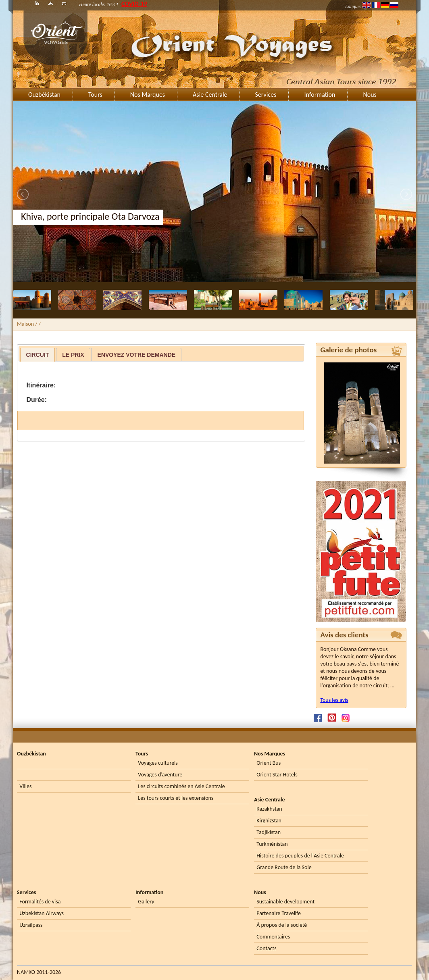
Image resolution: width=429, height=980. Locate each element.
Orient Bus (269, 763)
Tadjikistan (269, 832)
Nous (370, 95)
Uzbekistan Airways (42, 913)
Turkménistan (272, 844)
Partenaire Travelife (279, 913)
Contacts (266, 948)
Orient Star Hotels (277, 775)
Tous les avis (334, 700)
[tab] (38, 355)
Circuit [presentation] (38, 355)
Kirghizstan (269, 821)
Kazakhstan (269, 809)
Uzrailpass (31, 925)
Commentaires (273, 937)
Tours (95, 95)
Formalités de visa (40, 902)
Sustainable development (285, 902)
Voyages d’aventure (160, 775)
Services (266, 95)
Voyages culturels (158, 763)
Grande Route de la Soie (284, 867)
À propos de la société (282, 925)
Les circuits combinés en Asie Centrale (181, 786)
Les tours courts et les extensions (176, 798)
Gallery (146, 902)
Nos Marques (148, 95)
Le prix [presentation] (73, 355)
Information (320, 95)
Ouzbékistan (44, 95)
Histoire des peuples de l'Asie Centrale (300, 856)
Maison (25, 324)
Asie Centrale (210, 95)
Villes (25, 786)
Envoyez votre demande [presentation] (136, 355)
